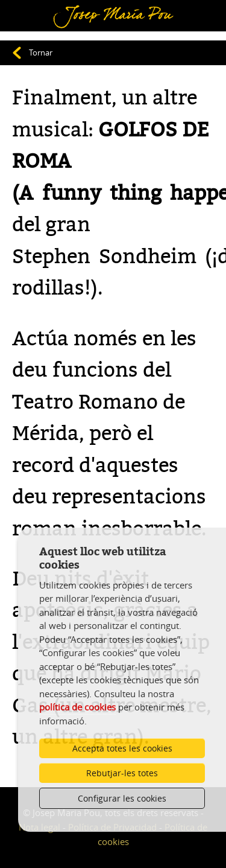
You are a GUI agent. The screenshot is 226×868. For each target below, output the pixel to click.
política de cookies (77, 707)
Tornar (41, 53)
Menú (27, 8)
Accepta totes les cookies (122, 748)
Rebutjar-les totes (122, 773)
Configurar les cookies (122, 798)
